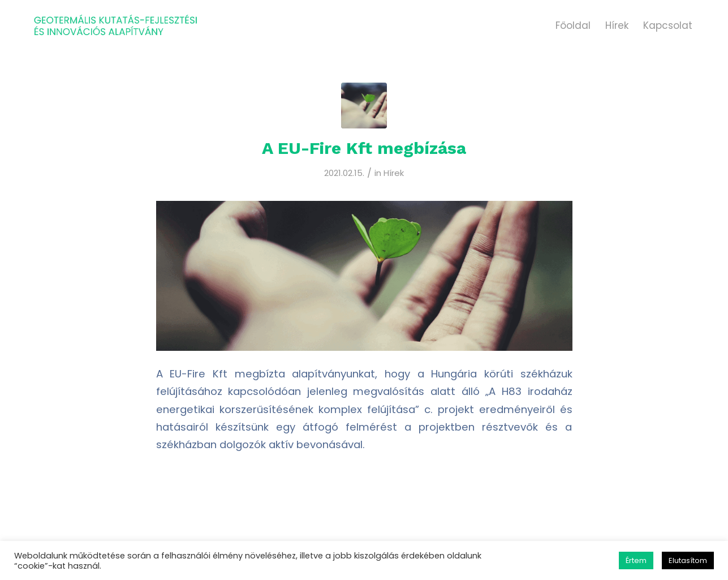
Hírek (394, 173)
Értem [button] (636, 560)
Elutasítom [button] (688, 560)
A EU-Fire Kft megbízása (364, 148)
